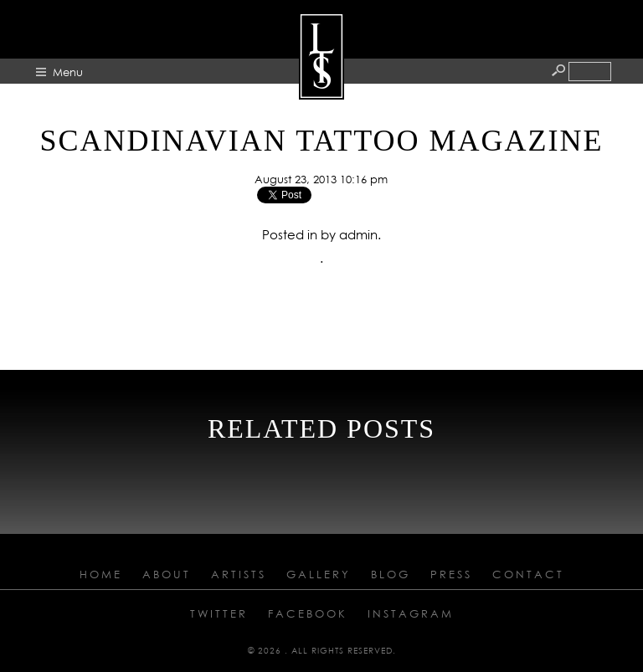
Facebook (308, 613)
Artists (239, 574)
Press (451, 574)
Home (101, 574)
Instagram (411, 613)
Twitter (219, 613)
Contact (528, 574)
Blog (391, 574)
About (167, 574)
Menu (68, 72)
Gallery (319, 574)
